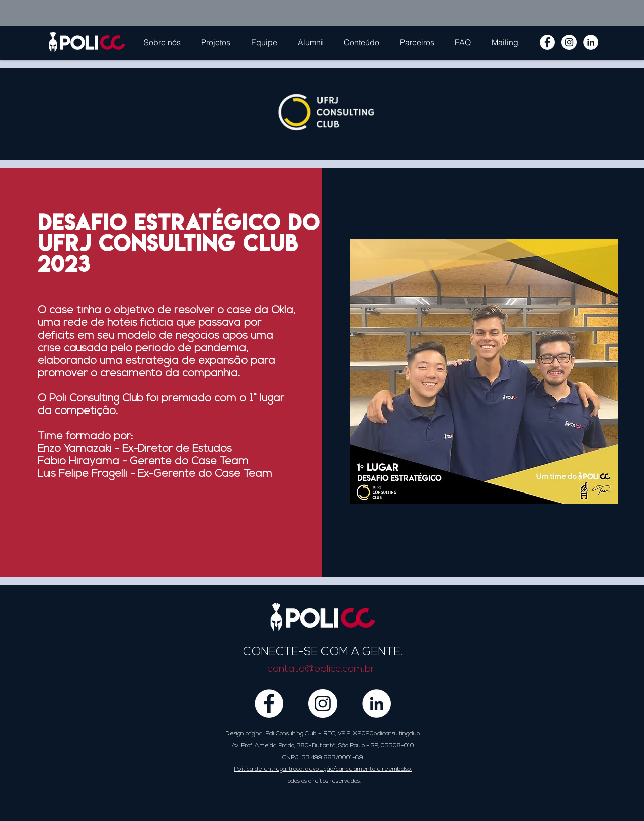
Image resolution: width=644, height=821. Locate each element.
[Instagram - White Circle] (569, 42)
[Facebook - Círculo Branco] (547, 42)
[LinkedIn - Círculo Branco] (591, 42)
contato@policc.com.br (321, 669)
